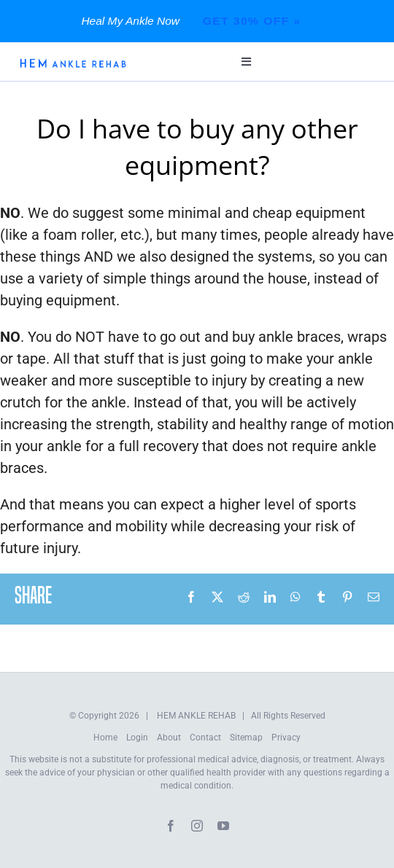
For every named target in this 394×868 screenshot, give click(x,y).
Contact (205, 738)
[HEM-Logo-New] (73, 63)
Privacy (286, 738)
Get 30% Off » (252, 21)
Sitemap (246, 738)
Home (105, 738)
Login (137, 738)
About (169, 738)
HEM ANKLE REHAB (196, 716)
